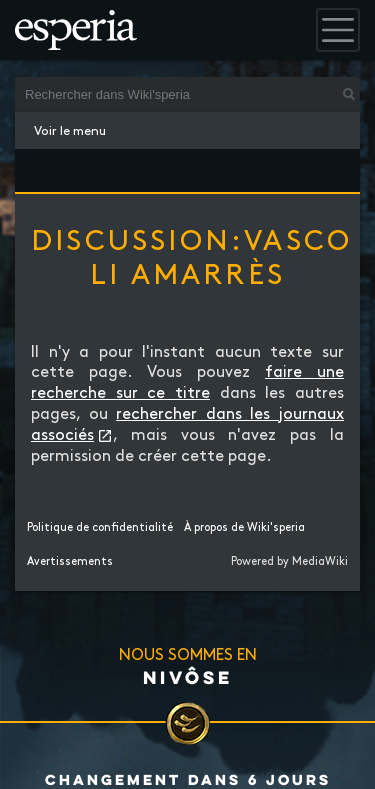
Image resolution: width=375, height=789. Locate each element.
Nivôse (188, 677)
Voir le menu (70, 131)
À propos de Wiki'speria (244, 528)
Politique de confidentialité (100, 528)
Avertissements (70, 562)
